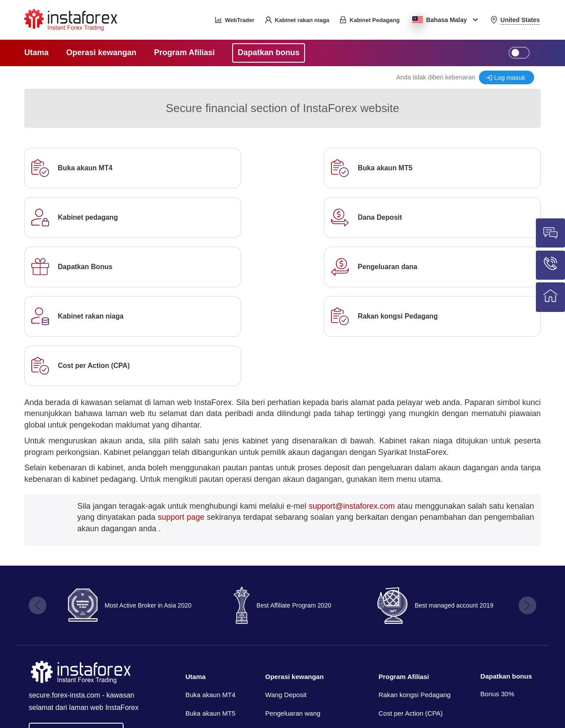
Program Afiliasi (403, 578)
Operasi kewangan (295, 578)
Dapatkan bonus (506, 577)
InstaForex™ (440, 684)
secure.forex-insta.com (64, 596)
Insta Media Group (97, 708)
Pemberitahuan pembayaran (307, 632)
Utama (196, 578)
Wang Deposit (286, 596)
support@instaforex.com (352, 407)
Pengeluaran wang (293, 614)
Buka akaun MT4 (210, 596)
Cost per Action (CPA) (411, 614)
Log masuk (510, 78)
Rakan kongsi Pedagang (414, 596)
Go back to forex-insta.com (76, 633)
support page (181, 418)
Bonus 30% (497, 595)
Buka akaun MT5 (210, 614)
